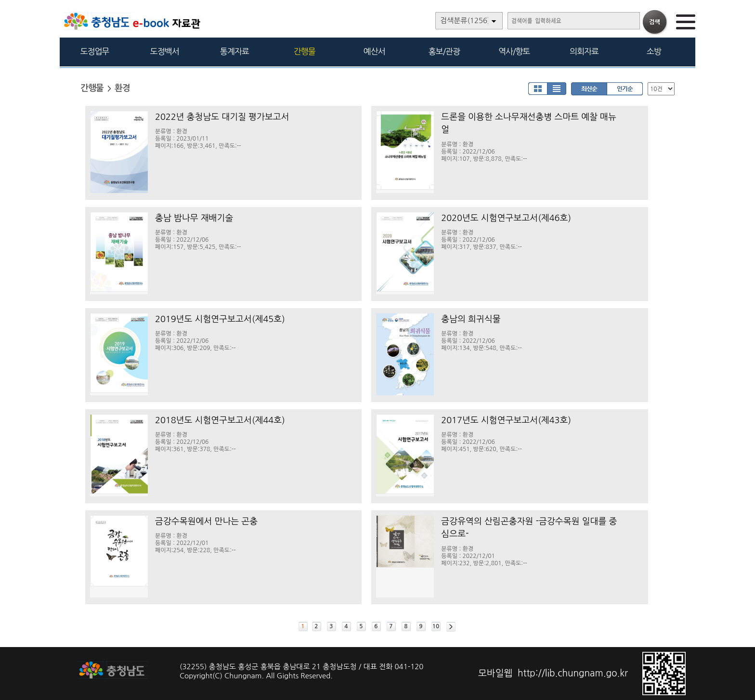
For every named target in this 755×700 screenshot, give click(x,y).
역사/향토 (514, 51)
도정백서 (165, 51)
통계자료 (234, 51)
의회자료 (584, 51)
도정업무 (95, 51)
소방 (654, 51)
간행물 (305, 51)
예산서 (374, 51)
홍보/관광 (444, 51)
